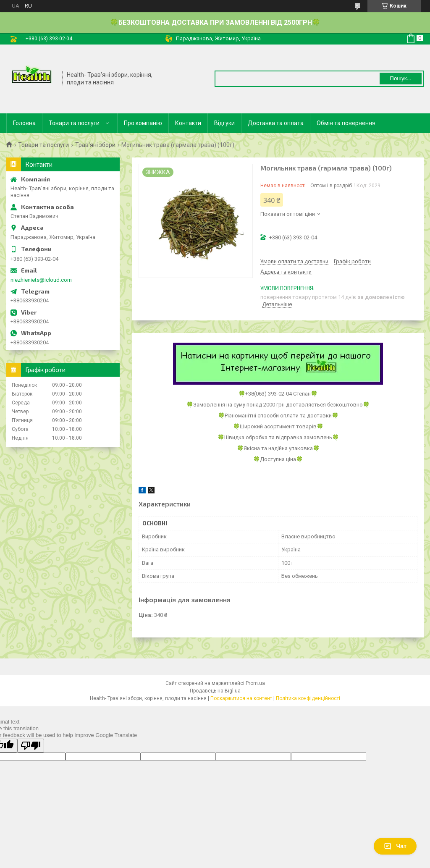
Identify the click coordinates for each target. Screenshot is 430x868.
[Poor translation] (31, 746)
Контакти (188, 123)
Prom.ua (255, 683)
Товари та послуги (74, 123)
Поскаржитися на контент (241, 698)
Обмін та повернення (346, 123)
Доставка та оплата (276, 123)
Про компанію (143, 123)
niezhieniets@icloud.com (41, 280)
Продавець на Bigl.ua (215, 691)
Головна (24, 123)
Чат (395, 846)
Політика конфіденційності (308, 698)
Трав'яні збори (95, 145)
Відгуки (224, 123)
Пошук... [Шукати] (400, 78)
